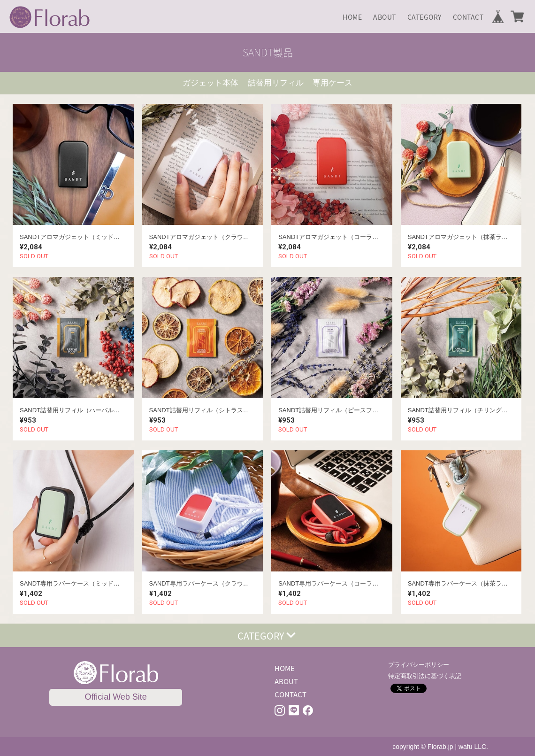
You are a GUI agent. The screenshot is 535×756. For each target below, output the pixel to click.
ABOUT (385, 17)
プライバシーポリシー (419, 665)
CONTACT (468, 17)
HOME (352, 17)
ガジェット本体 (210, 83)
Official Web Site (115, 697)
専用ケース (332, 83)
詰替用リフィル (276, 83)
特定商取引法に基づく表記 (425, 676)
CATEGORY (424, 17)
